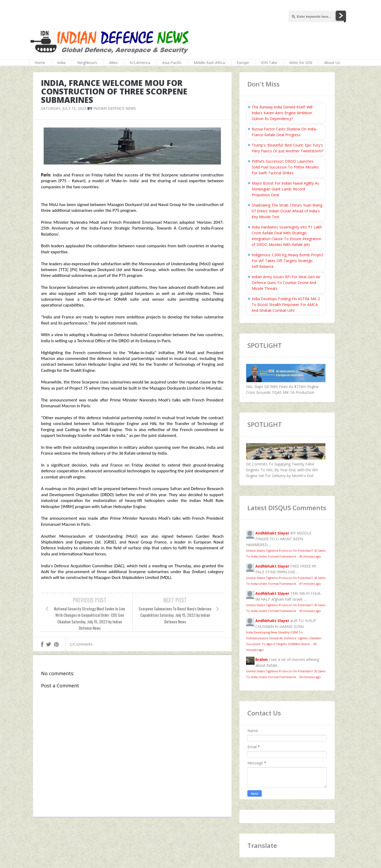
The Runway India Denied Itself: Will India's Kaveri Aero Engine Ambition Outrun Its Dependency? (282, 113)
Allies (113, 63)
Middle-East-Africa (209, 63)
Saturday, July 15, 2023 (64, 108)
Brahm (262, 659)
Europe (243, 63)
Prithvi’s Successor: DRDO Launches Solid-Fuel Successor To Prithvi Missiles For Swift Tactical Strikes (285, 167)
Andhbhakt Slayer (272, 533)
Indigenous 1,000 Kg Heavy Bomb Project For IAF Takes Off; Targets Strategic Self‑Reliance (287, 261)
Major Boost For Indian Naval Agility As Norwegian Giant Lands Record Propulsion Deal (285, 189)
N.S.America (140, 63)
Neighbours (87, 63)
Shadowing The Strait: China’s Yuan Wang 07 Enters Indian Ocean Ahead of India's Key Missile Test (287, 211)
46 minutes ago (310, 556)
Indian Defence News (115, 108)
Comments (81, 644)
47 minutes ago (310, 584)
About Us (332, 63)
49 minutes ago (310, 611)
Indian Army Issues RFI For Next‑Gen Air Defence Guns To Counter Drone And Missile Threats (286, 283)
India (61, 63)
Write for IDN (301, 63)
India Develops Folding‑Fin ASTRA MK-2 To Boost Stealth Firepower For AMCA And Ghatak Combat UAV (286, 305)
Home (40, 63)
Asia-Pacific (172, 63)
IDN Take (269, 63)
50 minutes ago (310, 677)
